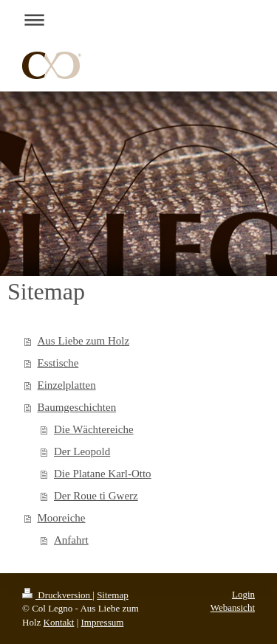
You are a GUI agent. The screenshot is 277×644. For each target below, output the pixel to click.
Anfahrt (71, 540)
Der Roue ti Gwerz (96, 496)
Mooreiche (62, 518)
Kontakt (59, 622)
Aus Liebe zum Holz (84, 341)
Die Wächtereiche (94, 429)
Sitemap (113, 595)
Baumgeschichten (77, 407)
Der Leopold (82, 451)
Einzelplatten (67, 385)
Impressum (103, 622)
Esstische (58, 363)
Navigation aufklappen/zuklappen (138, 20)
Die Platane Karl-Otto (103, 474)
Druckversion (57, 595)
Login (243, 594)
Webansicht (233, 607)
